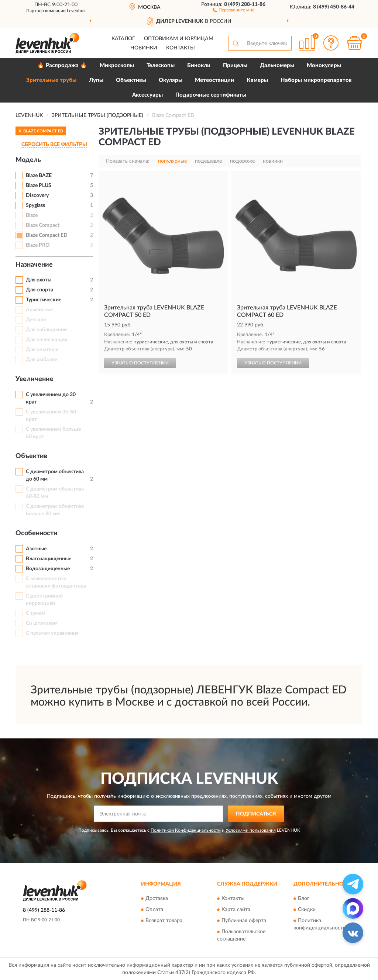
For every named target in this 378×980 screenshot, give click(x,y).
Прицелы (235, 65)
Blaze (32, 215)
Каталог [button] (123, 39)
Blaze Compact (43, 225)
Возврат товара (164, 921)
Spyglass (35, 205)
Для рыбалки (42, 360)
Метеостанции (214, 80)
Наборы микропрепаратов (316, 80)
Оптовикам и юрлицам (179, 39)
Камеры (257, 80)
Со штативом (42, 623)
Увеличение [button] (35, 379)
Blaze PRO (38, 245)
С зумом (36, 613)
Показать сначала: (128, 161)
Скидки (307, 910)
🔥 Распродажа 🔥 (62, 65)
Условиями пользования (251, 830)
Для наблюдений (46, 330)
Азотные (36, 549)
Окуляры (171, 80)
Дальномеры (277, 65)
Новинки (144, 48)
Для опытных (42, 350)
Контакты (181, 48)
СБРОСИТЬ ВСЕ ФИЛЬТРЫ (54, 145)
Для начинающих (47, 340)
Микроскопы (117, 65)
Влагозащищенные (49, 559)
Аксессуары (147, 95)
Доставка (157, 898)
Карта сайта (236, 910)
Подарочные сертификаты (211, 95)
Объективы (131, 80)
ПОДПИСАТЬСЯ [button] (256, 814)
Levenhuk (76, 11)
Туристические (44, 300)
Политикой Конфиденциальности (186, 830)
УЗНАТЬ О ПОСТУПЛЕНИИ (140, 363)
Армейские (39, 310)
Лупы (96, 80)
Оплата (154, 910)
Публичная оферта (244, 921)
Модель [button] (28, 160)
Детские (36, 320)
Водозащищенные (48, 569)
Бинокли (199, 65)
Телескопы (161, 65)
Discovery (37, 195)
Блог (304, 898)
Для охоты (39, 280)
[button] (233, 10)
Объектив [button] (31, 456)
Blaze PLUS (39, 186)
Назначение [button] (34, 265)
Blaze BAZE (39, 176)
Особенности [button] (37, 533)
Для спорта (39, 290)
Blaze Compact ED (47, 235)
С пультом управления (52, 633)
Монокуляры (324, 65)
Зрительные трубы (51, 80)
